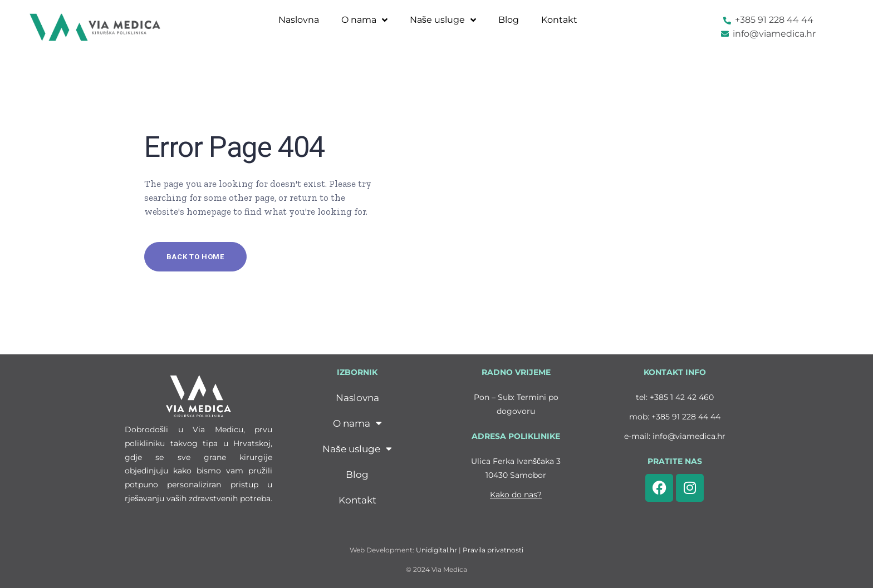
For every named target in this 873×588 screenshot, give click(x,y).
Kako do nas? (516, 495)
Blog (509, 20)
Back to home (195, 257)
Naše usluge (443, 20)
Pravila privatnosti (493, 550)
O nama (364, 20)
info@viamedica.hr (689, 436)
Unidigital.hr (436, 550)
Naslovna (299, 20)
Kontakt (559, 20)
